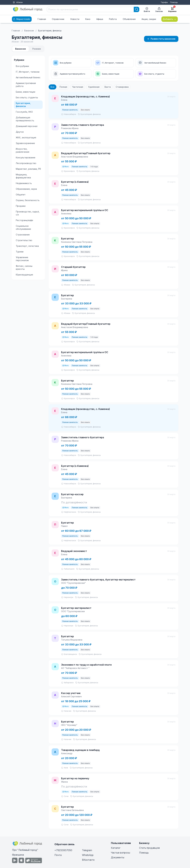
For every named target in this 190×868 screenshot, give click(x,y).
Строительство (24, 240)
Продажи (21, 206)
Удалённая (94, 87)
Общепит (21, 195)
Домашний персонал (27, 126)
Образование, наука (26, 189)
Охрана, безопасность (28, 200)
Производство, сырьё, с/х (28, 213)
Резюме (37, 49)
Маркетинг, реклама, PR (28, 169)
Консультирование (26, 158)
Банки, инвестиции (26, 92)
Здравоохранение (25, 143)
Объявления (129, 19)
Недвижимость (24, 183)
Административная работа (26, 85)
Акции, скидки (149, 19)
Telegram (87, 850)
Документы (118, 857)
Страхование (23, 235)
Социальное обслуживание (23, 227)
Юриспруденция (24, 275)
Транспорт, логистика (27, 246)
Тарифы (164, 2)
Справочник (58, 19)
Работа (113, 19)
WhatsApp (88, 855)
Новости (75, 19)
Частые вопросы (121, 853)
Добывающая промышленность (25, 119)
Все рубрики (22, 66)
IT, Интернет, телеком (28, 72)
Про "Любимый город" (25, 850)
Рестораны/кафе (24, 220)
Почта (58, 855)
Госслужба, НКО (24, 112)
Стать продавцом (149, 848)
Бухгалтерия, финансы (23, 105)
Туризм (20, 252)
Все (52, 87)
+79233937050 (63, 850)
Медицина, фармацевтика (23, 176)
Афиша (100, 19)
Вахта (108, 87)
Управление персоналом (22, 259)
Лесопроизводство (26, 163)
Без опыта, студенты (27, 97)
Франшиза (18, 855)
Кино (88, 19)
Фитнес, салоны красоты (24, 267)
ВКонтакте (88, 860)
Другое (20, 132)
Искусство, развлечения (23, 150)
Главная (42, 19)
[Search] (137, 9)
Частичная (78, 87)
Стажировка (122, 87)
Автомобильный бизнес (28, 77)
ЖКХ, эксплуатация (26, 137)
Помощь (174, 2)
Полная (63, 87)
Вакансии (29, 31)
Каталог (116, 848)
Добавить (170, 19)
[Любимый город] (28, 9)
